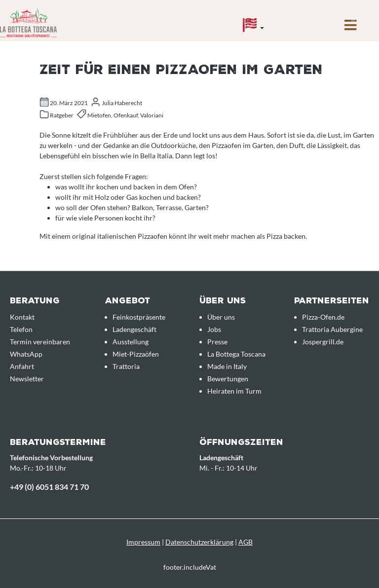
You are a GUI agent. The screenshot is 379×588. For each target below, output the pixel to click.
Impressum (143, 542)
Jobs (214, 329)
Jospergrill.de (323, 342)
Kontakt (22, 317)
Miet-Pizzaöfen (136, 354)
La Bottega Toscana (236, 354)
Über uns (221, 317)
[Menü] (351, 28)
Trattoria (126, 366)
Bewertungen (228, 379)
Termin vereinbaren (40, 342)
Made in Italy (227, 366)
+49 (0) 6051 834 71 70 (49, 487)
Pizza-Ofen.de (323, 317)
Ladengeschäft (134, 329)
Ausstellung (131, 342)
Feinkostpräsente (139, 317)
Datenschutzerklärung (199, 542)
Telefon (21, 329)
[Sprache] (253, 28)
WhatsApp (26, 354)
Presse (217, 342)
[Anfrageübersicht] (308, 18)
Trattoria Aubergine (332, 329)
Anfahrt (22, 366)
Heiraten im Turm (234, 391)
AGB (246, 542)
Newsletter (27, 379)
